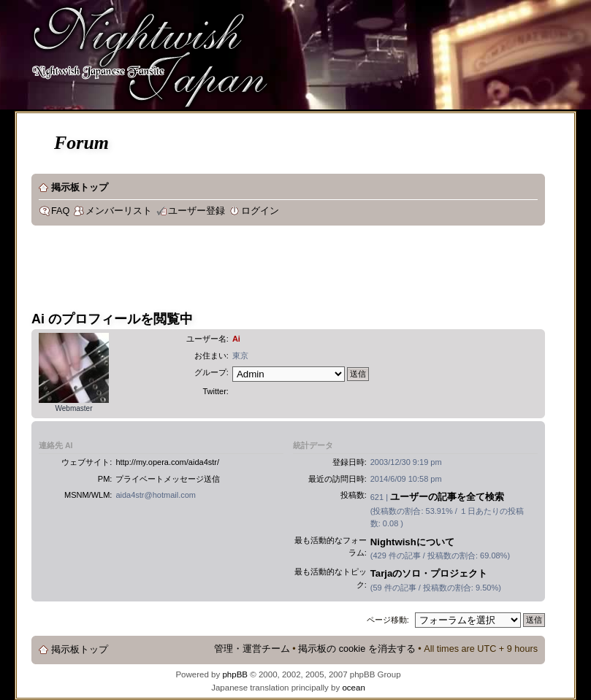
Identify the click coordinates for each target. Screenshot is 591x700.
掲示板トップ (80, 188)
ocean (353, 688)
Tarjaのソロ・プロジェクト (429, 573)
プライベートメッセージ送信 (168, 479)
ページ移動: (388, 620)
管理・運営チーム (252, 649)
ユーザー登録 (197, 211)
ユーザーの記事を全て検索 (447, 497)
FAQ (60, 211)
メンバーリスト (119, 211)
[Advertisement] (297, 273)
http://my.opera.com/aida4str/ (167, 462)
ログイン (260, 211)
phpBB (235, 674)
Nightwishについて (412, 542)
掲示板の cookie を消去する (357, 649)
